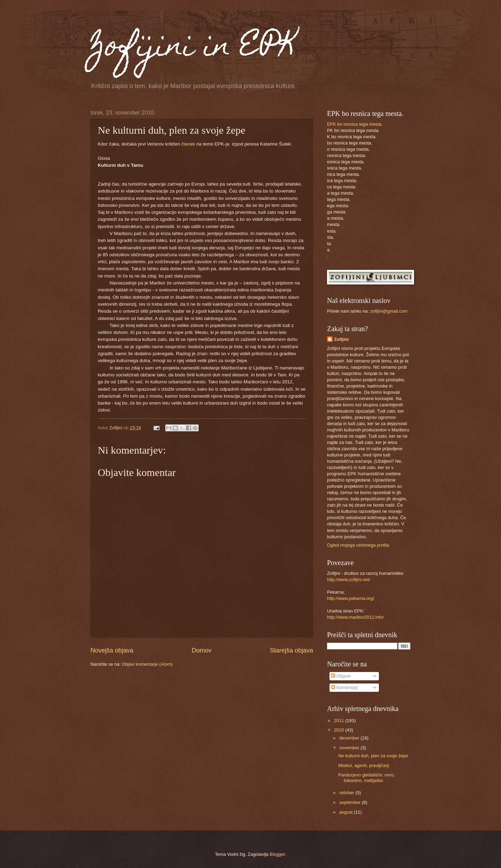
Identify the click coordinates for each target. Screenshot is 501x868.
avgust (347, 812)
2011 (340, 721)
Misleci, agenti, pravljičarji (364, 765)
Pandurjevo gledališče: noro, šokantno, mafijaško (366, 777)
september (350, 802)
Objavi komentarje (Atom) (147, 664)
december (350, 738)
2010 (340, 730)
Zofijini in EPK (194, 48)
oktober (347, 793)
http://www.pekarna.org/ (351, 598)
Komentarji (344, 687)
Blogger (277, 854)
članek (188, 144)
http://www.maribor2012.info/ (355, 617)
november (350, 748)
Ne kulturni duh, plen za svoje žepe (373, 756)
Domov (202, 650)
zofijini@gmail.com (389, 311)
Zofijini (341, 339)
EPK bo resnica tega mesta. (355, 124)
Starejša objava (292, 650)
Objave (341, 676)
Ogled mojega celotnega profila (358, 545)
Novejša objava (112, 650)
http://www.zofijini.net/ (349, 580)
